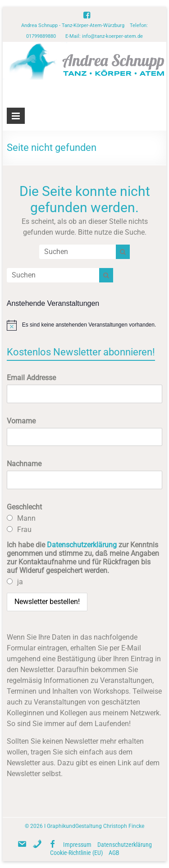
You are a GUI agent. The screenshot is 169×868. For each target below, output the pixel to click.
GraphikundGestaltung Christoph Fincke (96, 826)
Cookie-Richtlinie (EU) (76, 853)
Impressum (77, 845)
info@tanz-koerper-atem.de (112, 36)
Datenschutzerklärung (82, 545)
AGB (114, 853)
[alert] (85, 325)
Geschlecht (24, 507)
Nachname (24, 464)
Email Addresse (31, 378)
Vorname (21, 421)
